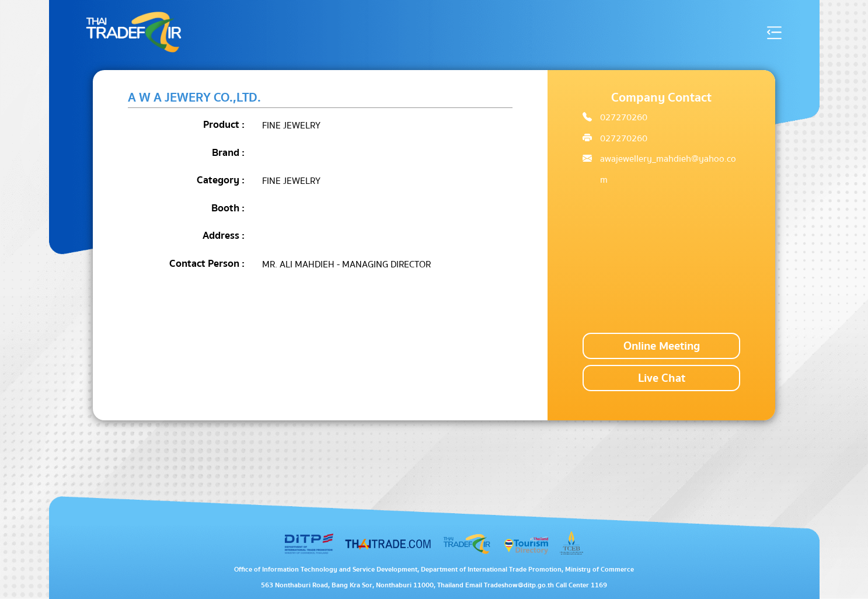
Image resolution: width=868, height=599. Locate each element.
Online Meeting (662, 346)
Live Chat (662, 378)
